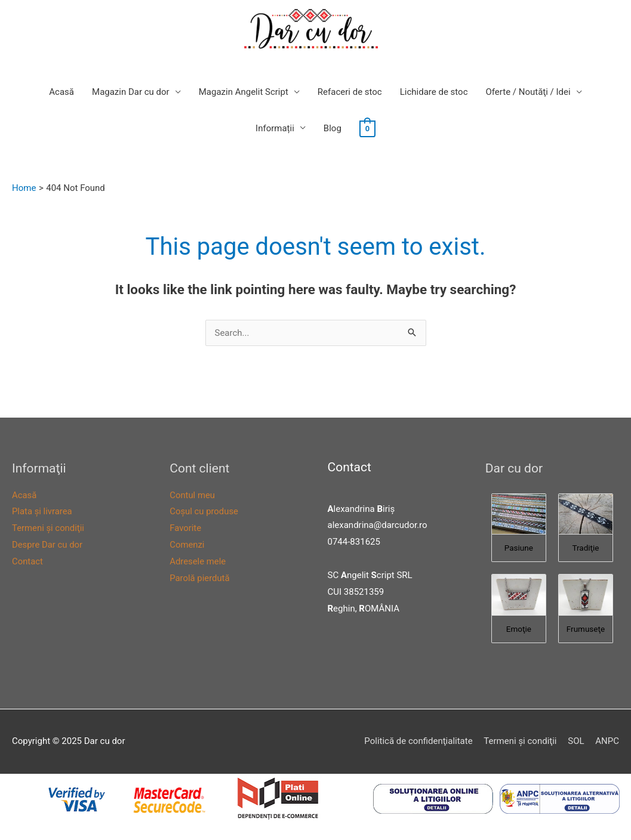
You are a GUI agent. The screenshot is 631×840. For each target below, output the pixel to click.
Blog (333, 128)
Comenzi (187, 545)
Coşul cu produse (204, 511)
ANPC (607, 741)
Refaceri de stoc (350, 92)
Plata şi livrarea (42, 511)
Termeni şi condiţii (48, 528)
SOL (576, 741)
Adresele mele (198, 561)
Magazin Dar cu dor (131, 92)
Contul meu (193, 495)
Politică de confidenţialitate (418, 741)
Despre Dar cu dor (47, 545)
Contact (27, 561)
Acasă (61, 92)
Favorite (185, 528)
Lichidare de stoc (434, 92)
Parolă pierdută (200, 578)
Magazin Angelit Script (244, 92)
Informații (275, 128)
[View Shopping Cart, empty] (367, 128)
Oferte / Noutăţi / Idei (528, 92)
